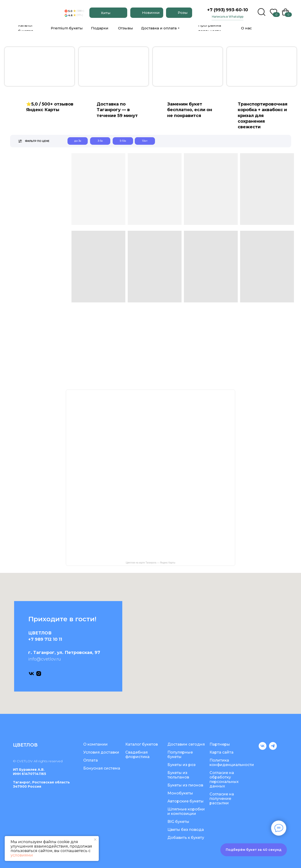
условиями (22, 855)
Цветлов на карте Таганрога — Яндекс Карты (150, 563)
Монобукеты (180, 793)
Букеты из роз (182, 765)
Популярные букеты (180, 755)
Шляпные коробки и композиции (186, 811)
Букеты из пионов (185, 785)
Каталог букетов (142, 744)
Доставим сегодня (186, 744)
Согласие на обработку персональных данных (224, 779)
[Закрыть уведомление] (95, 840)
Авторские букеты (186, 801)
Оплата (91, 760)
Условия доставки (101, 752)
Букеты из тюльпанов (178, 775)
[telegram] (273, 749)
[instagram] (39, 674)
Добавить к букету (186, 838)
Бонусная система (102, 768)
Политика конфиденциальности (232, 762)
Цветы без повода (186, 830)
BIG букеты (178, 822)
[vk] (31, 674)
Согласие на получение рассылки (222, 799)
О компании (95, 744)
